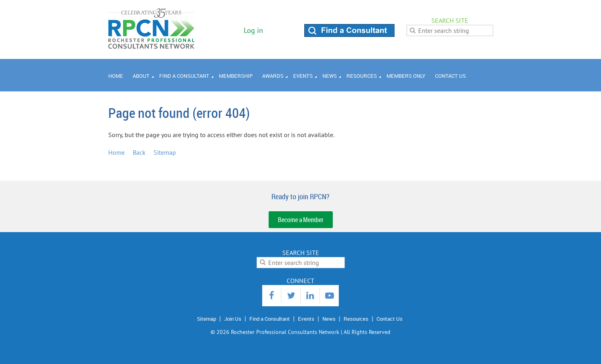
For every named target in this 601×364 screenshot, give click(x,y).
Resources (356, 319)
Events (306, 319)
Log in (253, 30)
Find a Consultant (270, 319)
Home (116, 152)
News (329, 319)
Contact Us (390, 319)
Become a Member (301, 220)
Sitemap (165, 152)
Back (139, 152)
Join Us (233, 319)
